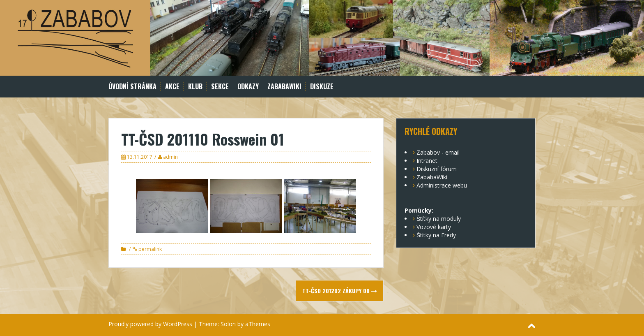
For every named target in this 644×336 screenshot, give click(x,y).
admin (170, 157)
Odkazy (248, 87)
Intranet (427, 161)
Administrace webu (442, 185)
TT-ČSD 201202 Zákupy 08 (340, 291)
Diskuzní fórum (437, 169)
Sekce (220, 87)
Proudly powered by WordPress (150, 324)
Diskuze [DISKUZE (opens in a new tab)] (322, 87)
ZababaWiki (284, 87)
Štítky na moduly (439, 219)
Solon (228, 324)
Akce (172, 87)
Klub (195, 87)
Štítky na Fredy (436, 235)
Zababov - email (438, 152)
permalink (149, 249)
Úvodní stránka (132, 87)
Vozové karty (434, 227)
